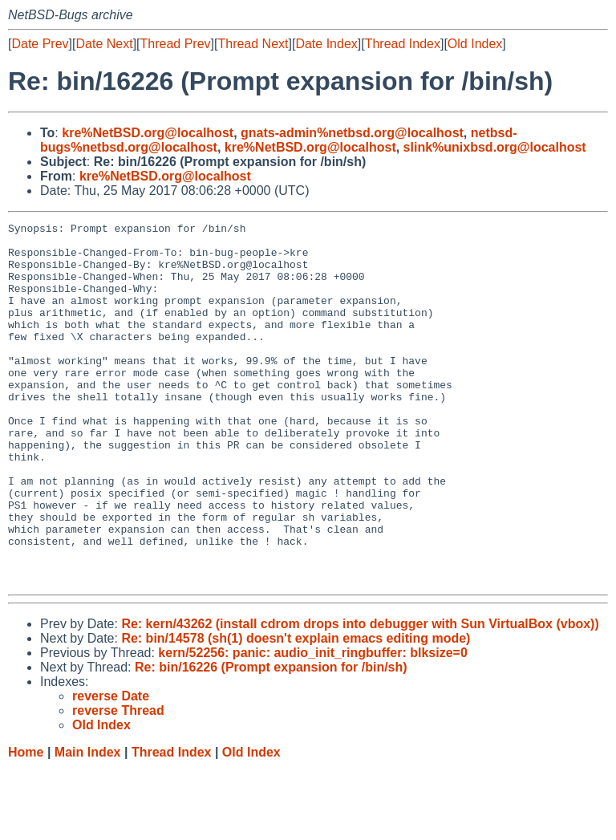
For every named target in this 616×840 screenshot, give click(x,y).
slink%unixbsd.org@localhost (495, 147)
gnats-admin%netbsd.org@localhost (352, 133)
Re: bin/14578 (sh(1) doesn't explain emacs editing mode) (296, 710)
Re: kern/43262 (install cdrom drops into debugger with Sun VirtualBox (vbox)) (360, 696)
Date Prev (40, 44)
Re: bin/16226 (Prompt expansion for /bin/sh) (271, 739)
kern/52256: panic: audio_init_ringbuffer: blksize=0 (312, 725)
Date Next (104, 44)
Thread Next (253, 44)
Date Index (326, 44)
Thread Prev (176, 44)
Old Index (475, 44)
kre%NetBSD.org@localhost (148, 133)
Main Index (88, 824)
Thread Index (403, 44)
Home (26, 824)
